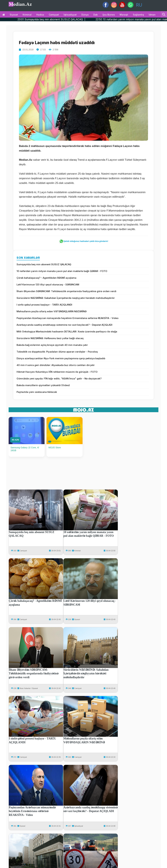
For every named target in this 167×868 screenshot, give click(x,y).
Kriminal (27, 15)
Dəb (96, 15)
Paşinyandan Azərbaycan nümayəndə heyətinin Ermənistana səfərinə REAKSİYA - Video (67, 318)
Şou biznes (109, 15)
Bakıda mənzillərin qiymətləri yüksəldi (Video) (43, 385)
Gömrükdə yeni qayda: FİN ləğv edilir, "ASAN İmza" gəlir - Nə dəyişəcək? (59, 379)
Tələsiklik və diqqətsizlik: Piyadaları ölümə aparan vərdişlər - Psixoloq (57, 352)
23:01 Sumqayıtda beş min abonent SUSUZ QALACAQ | (63, 19)
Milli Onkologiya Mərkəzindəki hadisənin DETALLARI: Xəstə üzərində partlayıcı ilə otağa (67, 332)
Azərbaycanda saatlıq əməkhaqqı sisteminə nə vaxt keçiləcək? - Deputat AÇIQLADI (64, 325)
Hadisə (40, 15)
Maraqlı (124, 15)
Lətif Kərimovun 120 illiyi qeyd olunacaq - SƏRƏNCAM (48, 285)
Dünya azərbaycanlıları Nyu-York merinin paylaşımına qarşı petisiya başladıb (61, 358)
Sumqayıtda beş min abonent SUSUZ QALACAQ (44, 264)
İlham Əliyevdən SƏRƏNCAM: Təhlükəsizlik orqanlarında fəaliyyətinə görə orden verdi (66, 291)
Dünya (85, 15)
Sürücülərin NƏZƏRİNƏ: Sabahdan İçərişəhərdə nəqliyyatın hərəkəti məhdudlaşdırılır (66, 298)
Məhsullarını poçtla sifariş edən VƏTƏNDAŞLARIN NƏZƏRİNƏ (52, 311)
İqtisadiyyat (70, 15)
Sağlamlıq (138, 15)
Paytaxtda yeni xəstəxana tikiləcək (37, 392)
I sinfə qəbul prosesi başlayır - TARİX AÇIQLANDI (44, 305)
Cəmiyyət (54, 15)
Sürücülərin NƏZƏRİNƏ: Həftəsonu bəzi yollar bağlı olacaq (50, 338)
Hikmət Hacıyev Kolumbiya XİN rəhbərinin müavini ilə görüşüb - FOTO (57, 372)
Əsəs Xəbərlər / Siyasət (29, 688)
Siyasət (14, 15)
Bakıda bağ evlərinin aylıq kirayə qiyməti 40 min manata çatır (52, 345)
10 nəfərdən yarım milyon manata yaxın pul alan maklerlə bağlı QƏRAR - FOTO (62, 271)
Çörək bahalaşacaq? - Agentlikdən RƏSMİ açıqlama (46, 278)
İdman (152, 15)
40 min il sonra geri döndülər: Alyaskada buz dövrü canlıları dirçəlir (56, 365)
